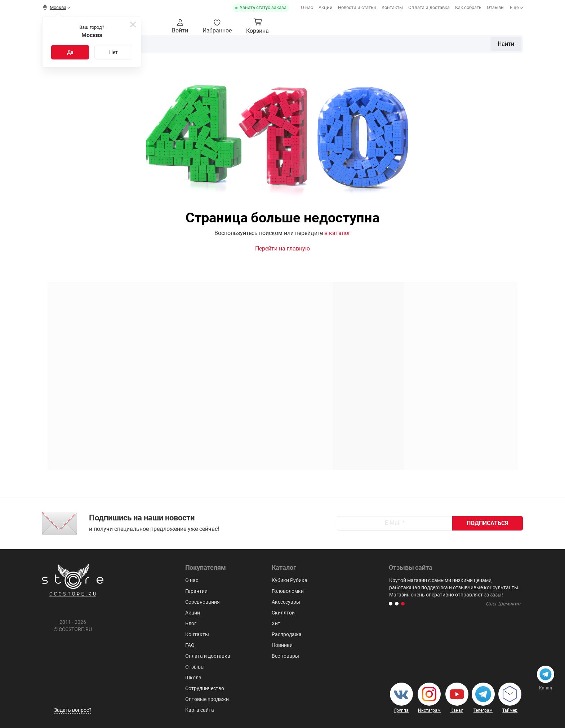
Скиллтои (456, 48)
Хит (276, 623)
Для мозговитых (500, 48)
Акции (326, 7)
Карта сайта (200, 710)
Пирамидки (335, 48)
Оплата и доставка (429, 7)
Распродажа (287, 634)
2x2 (243, 48)
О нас (307, 7)
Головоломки (292, 48)
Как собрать (468, 7)
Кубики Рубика (209, 48)
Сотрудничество (205, 688)
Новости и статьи (357, 7)
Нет (114, 52)
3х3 (261, 48)
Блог (191, 623)
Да (70, 52)
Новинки (282, 645)
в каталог (337, 233)
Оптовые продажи (207, 699)
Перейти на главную (282, 248)
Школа (193, 678)
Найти (392, 26)
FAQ (190, 645)
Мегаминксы (376, 48)
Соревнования (203, 602)
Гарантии (196, 591)
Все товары (285, 656)
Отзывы (496, 7)
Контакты (392, 7)
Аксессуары (419, 48)
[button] (391, 604)
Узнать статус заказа (263, 7)
